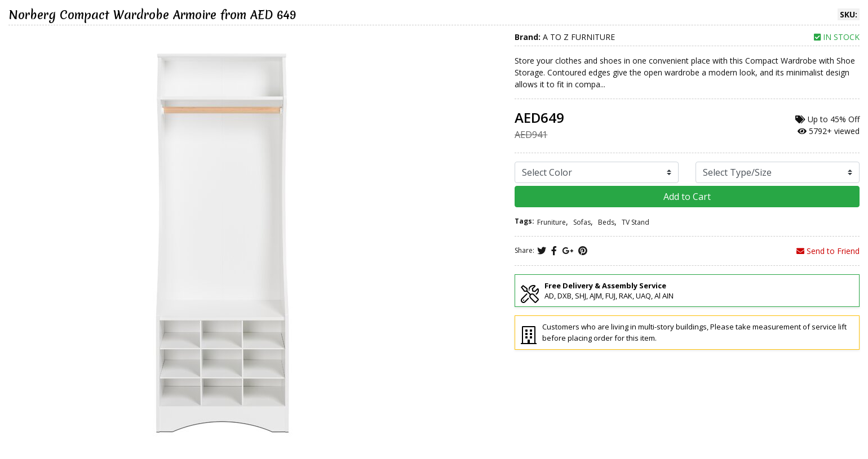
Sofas (582, 222)
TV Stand (635, 222)
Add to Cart (687, 197)
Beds (606, 222)
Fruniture (552, 222)
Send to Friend (828, 251)
